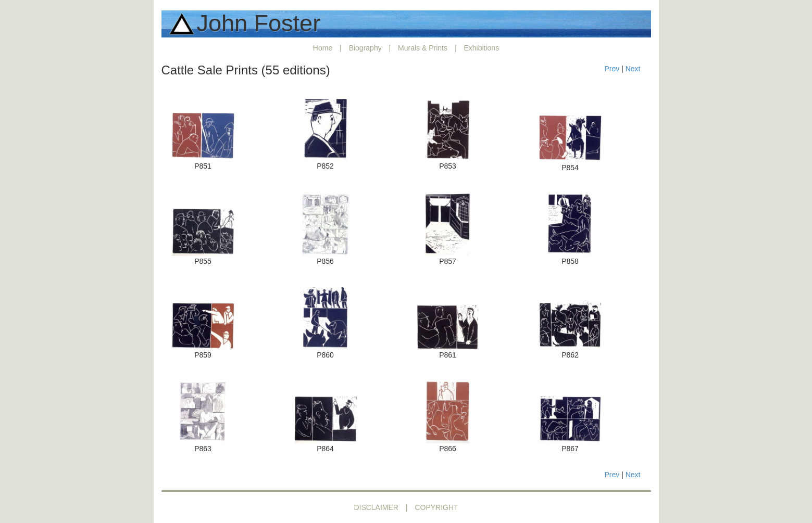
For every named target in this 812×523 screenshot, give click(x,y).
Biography (365, 48)
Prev (612, 69)
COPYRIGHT (436, 507)
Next (633, 69)
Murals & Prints (423, 48)
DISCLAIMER (376, 507)
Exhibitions (481, 48)
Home (323, 48)
